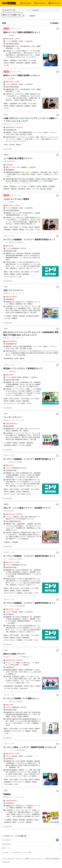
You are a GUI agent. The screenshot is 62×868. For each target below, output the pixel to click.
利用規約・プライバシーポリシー (34, 858)
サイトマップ (20, 858)
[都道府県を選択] (16, 10)
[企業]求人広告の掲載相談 (53, 858)
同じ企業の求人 (8, 149)
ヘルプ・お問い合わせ (8, 858)
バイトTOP (5, 852)
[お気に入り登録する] (58, 29)
